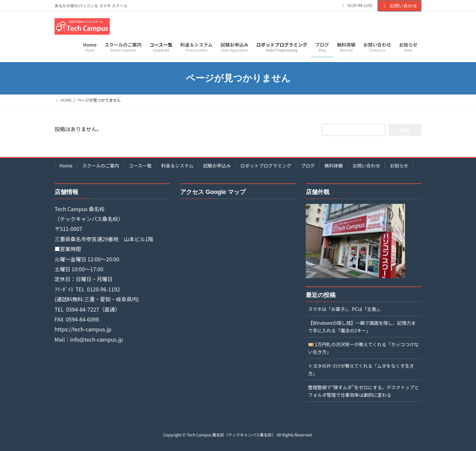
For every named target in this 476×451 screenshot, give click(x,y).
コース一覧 (140, 166)
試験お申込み (217, 166)
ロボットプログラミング (266, 166)
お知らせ (399, 166)
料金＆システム (178, 166)
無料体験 (334, 166)
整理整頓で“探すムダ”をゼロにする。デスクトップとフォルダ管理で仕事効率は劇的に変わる (363, 391)
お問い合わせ (400, 6)
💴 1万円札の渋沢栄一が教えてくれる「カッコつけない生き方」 (363, 348)
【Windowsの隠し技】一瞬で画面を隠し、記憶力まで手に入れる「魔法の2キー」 (362, 327)
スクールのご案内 (100, 166)
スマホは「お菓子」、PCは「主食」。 (346, 309)
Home (66, 166)
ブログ (308, 166)
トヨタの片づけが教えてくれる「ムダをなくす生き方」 (361, 370)
